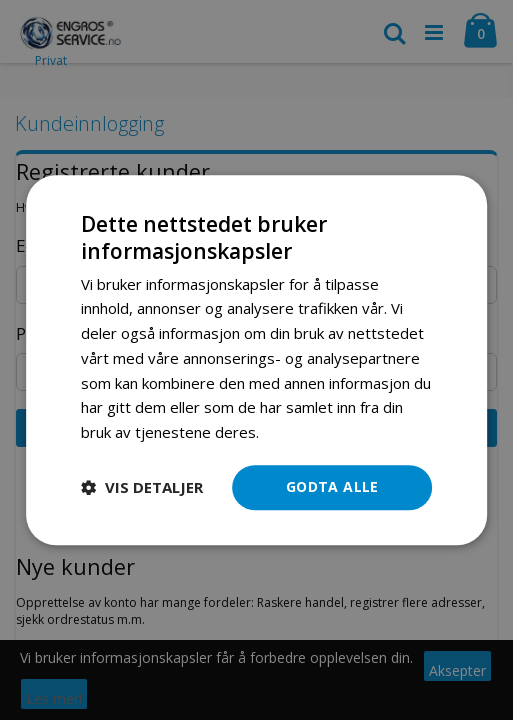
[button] (142, 487)
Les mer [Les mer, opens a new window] (291, 432)
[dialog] (256, 360)
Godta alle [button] (332, 486)
